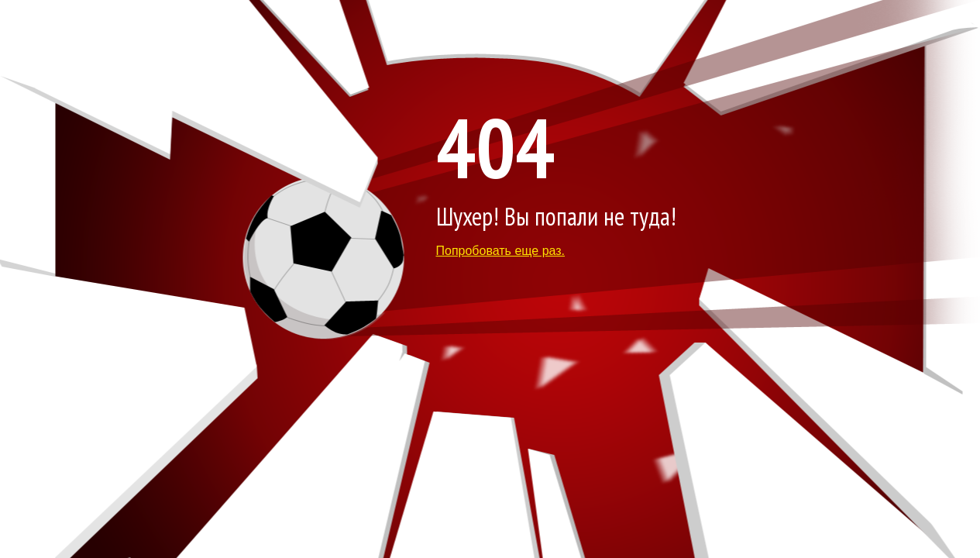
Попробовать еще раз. (501, 251)
